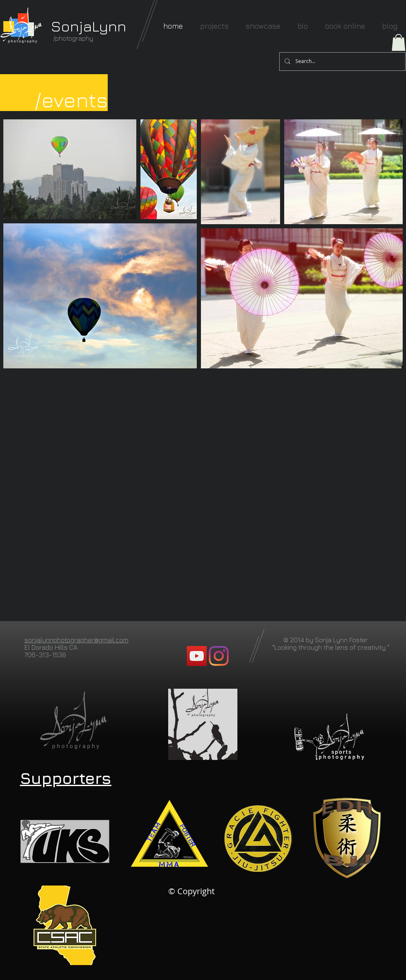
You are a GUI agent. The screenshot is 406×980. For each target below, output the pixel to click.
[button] (399, 42)
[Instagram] (219, 656)
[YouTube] (197, 656)
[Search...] (342, 62)
